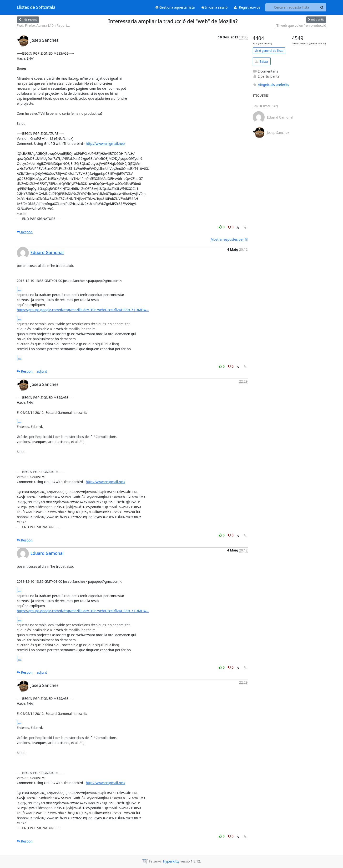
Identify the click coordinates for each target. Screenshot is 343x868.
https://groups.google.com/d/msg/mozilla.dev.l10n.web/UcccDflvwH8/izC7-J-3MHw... (83, 310)
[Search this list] (292, 7)
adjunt (42, 371)
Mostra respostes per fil (229, 239)
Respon (25, 232)
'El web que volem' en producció (301, 25)
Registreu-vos (247, 7)
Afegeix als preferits (271, 85)
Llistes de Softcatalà (36, 7)
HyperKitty (171, 861)
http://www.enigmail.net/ (105, 143)
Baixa (262, 61)
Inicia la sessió (215, 7)
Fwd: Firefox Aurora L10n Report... (43, 25)
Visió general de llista (269, 51)
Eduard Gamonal (47, 252)
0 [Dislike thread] (231, 227)
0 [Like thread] (222, 227)
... (20, 289)
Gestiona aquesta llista (175, 7)
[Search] (322, 7)
